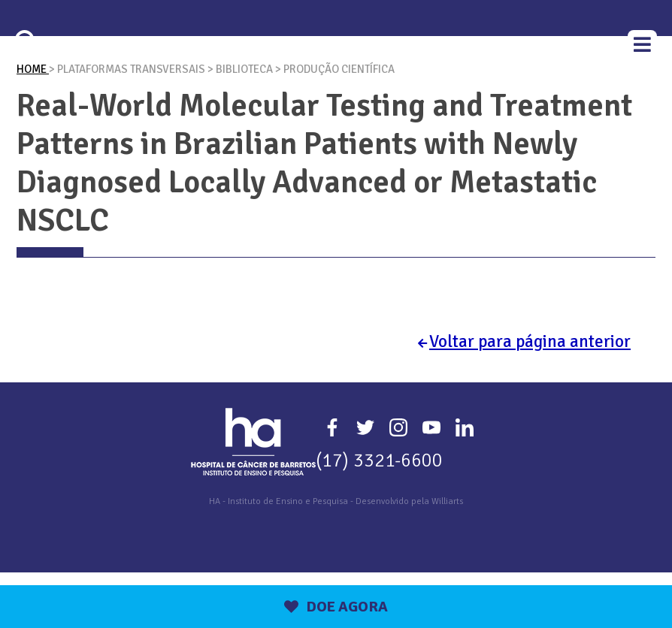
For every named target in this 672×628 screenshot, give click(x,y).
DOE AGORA (336, 607)
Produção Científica (339, 125)
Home (33, 125)
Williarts (447, 557)
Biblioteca (245, 125)
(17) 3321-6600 (379, 516)
